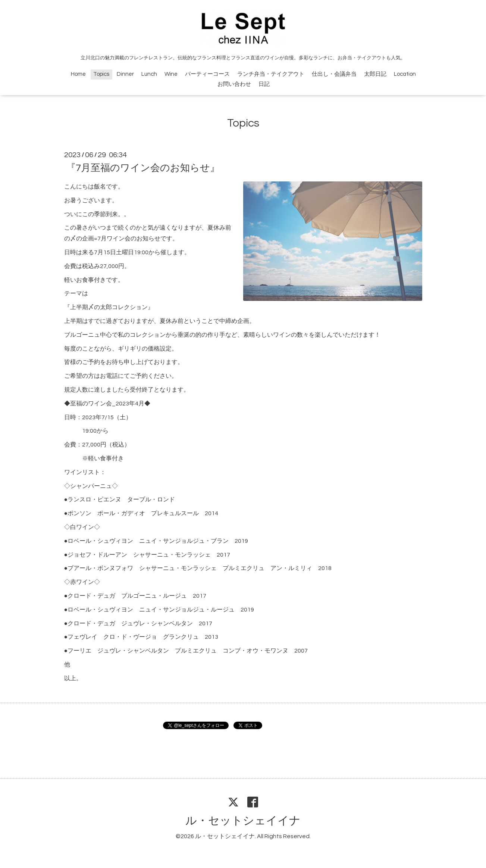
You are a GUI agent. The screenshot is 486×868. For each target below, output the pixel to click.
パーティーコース (207, 74)
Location (405, 74)
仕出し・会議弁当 (334, 74)
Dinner (125, 74)
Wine (171, 74)
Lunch (149, 74)
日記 (264, 84)
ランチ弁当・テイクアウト (271, 74)
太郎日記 (375, 74)
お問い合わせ (234, 84)
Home (78, 74)
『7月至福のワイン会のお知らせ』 (143, 168)
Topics (101, 74)
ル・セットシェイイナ (243, 821)
